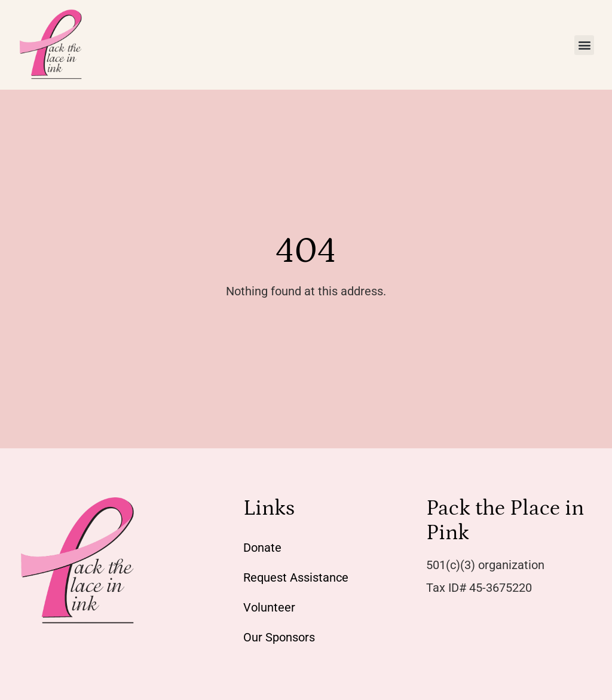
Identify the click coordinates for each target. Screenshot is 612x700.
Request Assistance (296, 577)
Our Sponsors (279, 637)
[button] (584, 45)
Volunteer (269, 607)
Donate (262, 548)
